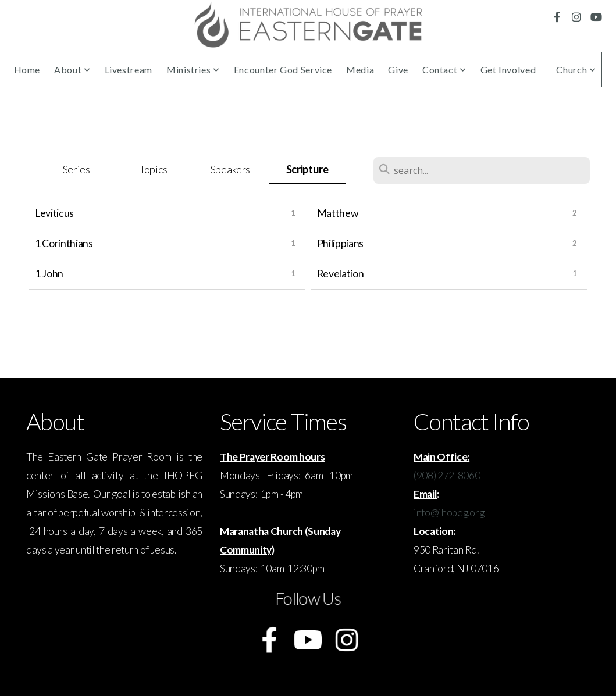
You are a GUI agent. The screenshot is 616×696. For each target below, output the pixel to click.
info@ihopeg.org (449, 513)
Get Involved (508, 69)
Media (360, 69)
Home (27, 69)
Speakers (230, 169)
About (72, 69)
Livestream (129, 69)
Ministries (193, 69)
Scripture (307, 169)
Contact (444, 69)
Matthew (338, 213)
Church (576, 69)
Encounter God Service (283, 69)
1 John (49, 274)
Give (398, 69)
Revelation (341, 274)
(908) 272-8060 (447, 475)
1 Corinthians (64, 243)
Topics (153, 169)
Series (76, 169)
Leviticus (54, 213)
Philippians (340, 243)
